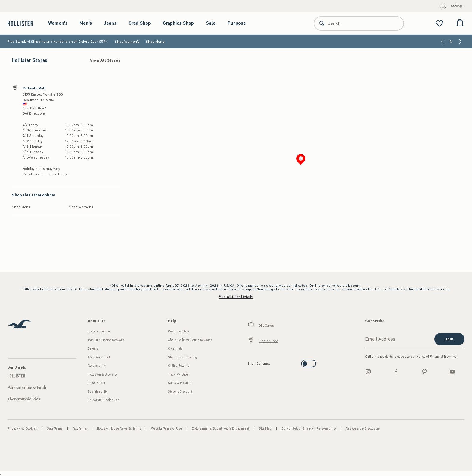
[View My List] (439, 23)
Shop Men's (155, 42)
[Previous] (442, 42)
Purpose (237, 23)
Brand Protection (99, 331)
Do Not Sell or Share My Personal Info (309, 429)
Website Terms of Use (166, 429)
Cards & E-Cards (180, 383)
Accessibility (97, 366)
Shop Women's (127, 42)
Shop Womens (81, 207)
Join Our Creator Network (106, 340)
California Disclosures (104, 400)
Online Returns (179, 366)
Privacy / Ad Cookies (22, 429)
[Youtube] (452, 372)
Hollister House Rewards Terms (119, 429)
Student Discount (180, 392)
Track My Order (179, 374)
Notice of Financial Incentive (436, 357)
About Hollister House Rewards (190, 340)
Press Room (96, 383)
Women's (58, 23)
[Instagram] (368, 372)
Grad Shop (140, 23)
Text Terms (80, 429)
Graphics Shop (178, 23)
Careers (93, 349)
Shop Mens (21, 207)
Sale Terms (55, 429)
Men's (86, 23)
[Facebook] (396, 372)
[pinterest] (424, 372)
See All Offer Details (236, 297)
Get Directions (34, 113)
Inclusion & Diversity (102, 374)
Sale (211, 23)
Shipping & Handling (182, 357)
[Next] (460, 42)
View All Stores (105, 60)
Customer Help (179, 331)
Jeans (110, 23)
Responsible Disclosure (363, 429)
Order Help (175, 349)
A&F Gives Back (99, 357)
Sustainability (98, 392)
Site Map (265, 429)
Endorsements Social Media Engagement (220, 429)
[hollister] (23, 23)
